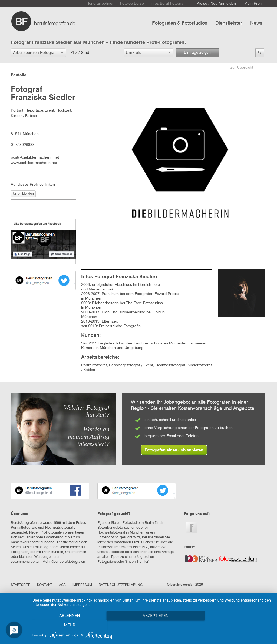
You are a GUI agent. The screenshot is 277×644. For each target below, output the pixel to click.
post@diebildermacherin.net (35, 157)
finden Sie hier (137, 562)
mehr (236, 625)
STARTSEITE (21, 585)
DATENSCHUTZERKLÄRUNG (121, 585)
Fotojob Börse (132, 4)
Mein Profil (253, 4)
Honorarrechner (100, 4)
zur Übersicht (242, 68)
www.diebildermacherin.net (34, 163)
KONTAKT (45, 585)
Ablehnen (68, 625)
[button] (38, 53)
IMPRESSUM (82, 585)
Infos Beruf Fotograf (167, 4)
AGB (62, 585)
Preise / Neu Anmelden (216, 4)
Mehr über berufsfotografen (64, 562)
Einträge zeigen (197, 53)
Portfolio (19, 75)
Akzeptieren (152, 625)
